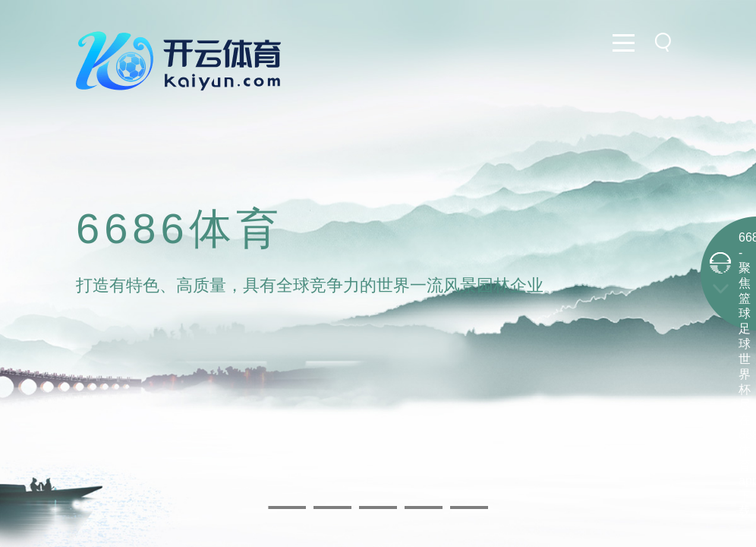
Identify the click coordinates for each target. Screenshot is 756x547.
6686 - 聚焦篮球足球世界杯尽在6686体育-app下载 (745, 374)
